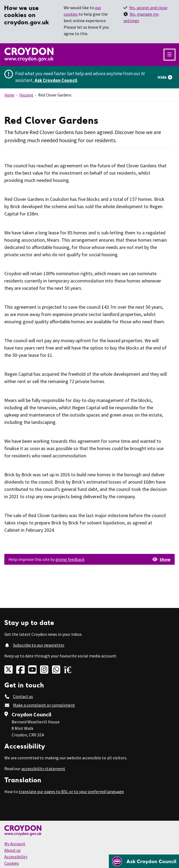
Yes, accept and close (148, 8)
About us (12, 850)
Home (9, 95)
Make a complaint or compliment (44, 705)
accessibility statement (43, 769)
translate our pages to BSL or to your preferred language (71, 791)
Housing (26, 95)
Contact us (23, 696)
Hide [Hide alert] (162, 77)
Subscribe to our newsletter (39, 645)
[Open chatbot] (144, 861)
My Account (15, 844)
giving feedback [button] (70, 559)
